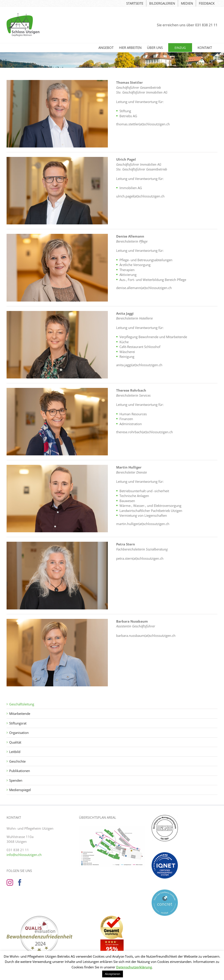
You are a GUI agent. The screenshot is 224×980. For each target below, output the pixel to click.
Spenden (16, 780)
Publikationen (20, 771)
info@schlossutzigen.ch (24, 855)
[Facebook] (20, 882)
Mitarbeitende (20, 714)
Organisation (19, 733)
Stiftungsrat (18, 723)
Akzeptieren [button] (113, 974)
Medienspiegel (20, 790)
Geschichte (17, 761)
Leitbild (15, 752)
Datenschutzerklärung (134, 967)
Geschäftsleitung (22, 704)
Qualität (15, 742)
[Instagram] (10, 882)
